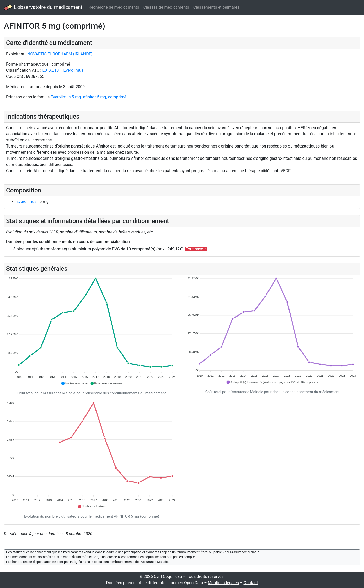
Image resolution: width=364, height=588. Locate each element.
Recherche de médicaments (114, 7)
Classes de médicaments (166, 7)
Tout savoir (196, 249)
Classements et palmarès (216, 7)
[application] (92, 331)
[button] (74, 383)
